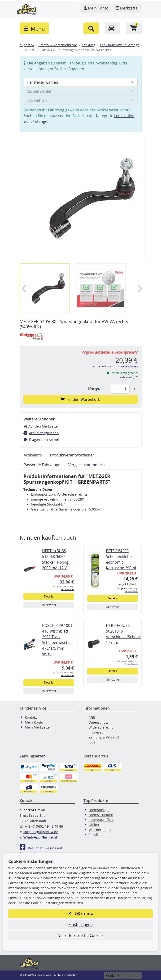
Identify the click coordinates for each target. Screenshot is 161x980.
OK (80, 914)
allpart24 (27, 45)
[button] (91, 28)
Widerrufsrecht (101, 727)
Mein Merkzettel (38, 727)
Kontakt (31, 717)
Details (49, 596)
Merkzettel (49, 605)
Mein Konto (34, 722)
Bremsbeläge (99, 810)
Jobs (92, 742)
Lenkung (89, 45)
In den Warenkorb (80, 399)
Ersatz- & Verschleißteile (58, 45)
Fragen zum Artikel (41, 440)
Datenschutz (99, 722)
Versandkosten (129, 367)
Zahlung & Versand (104, 737)
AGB (92, 717)
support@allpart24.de (41, 832)
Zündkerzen (98, 835)
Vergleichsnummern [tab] (87, 465)
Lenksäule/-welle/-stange (120, 45)
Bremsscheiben (101, 815)
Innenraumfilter (101, 820)
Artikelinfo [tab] (33, 455)
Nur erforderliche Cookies (80, 935)
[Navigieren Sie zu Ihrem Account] (96, 8)
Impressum (98, 732)
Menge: (94, 388)
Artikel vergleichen (41, 433)
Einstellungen (81, 925)
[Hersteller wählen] (81, 82)
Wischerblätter (100, 830)
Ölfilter (94, 825)
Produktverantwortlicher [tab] (72, 455)
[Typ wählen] (81, 100)
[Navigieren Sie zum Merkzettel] (127, 8)
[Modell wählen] (81, 91)
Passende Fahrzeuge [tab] (42, 465)
